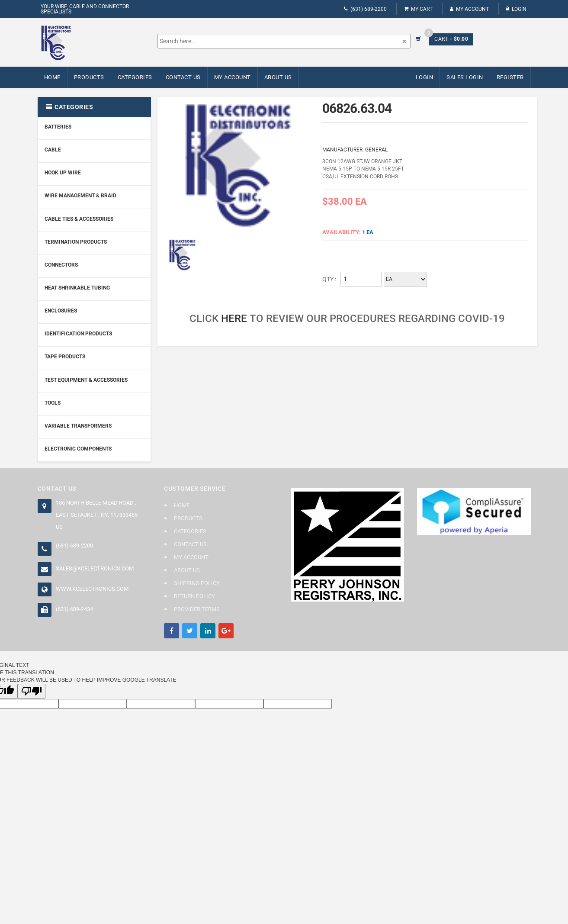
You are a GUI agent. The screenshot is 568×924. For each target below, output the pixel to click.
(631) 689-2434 (74, 609)
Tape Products (65, 357)
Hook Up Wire (63, 173)
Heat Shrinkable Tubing (77, 288)
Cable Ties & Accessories (79, 219)
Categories (135, 77)
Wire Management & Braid (80, 196)
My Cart (418, 9)
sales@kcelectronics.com (95, 568)
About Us (278, 77)
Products (89, 77)
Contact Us (183, 77)
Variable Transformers (78, 426)
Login (516, 9)
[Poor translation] (32, 691)
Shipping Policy (197, 583)
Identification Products (78, 334)
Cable (53, 150)
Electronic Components (78, 449)
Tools (53, 403)
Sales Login (465, 77)
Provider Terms (197, 609)
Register (510, 77)
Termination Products (76, 242)
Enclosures (61, 311)
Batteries (58, 127)
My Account (469, 9)
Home (52, 77)
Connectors (61, 265)
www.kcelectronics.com (92, 589)
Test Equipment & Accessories (86, 380)
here (234, 319)
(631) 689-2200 (365, 9)
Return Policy (194, 596)
